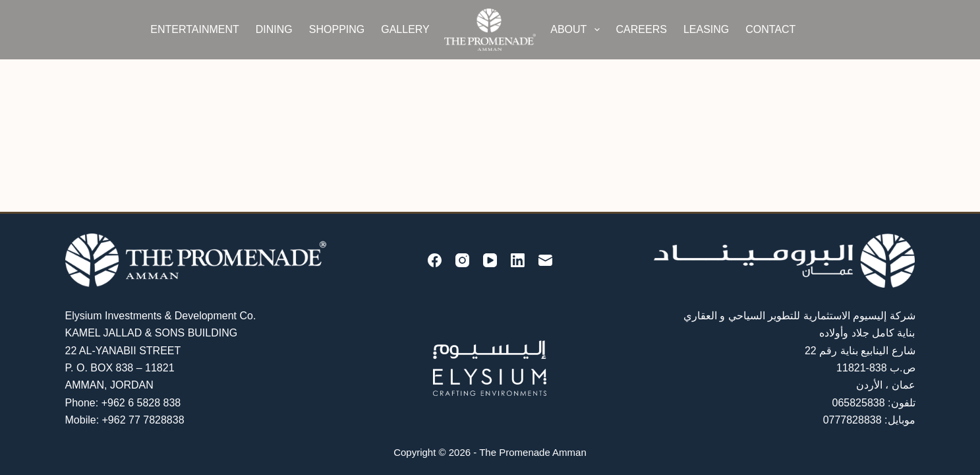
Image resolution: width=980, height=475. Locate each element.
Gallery (405, 29)
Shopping (337, 29)
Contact (770, 29)
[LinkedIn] (518, 260)
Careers (642, 29)
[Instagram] (462, 260)
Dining (274, 29)
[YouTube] (490, 260)
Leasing (706, 29)
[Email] (545, 260)
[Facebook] (435, 260)
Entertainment (195, 29)
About (577, 30)
